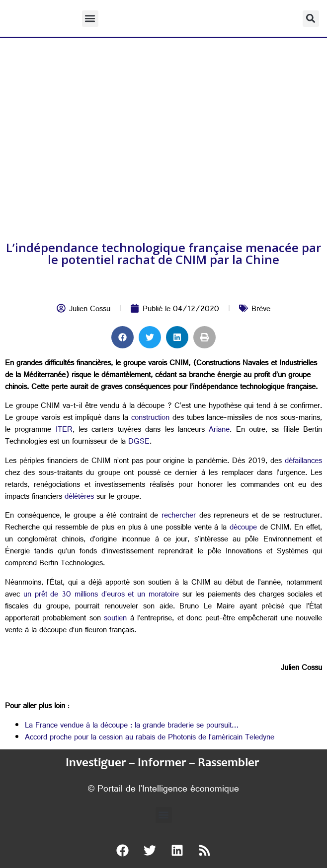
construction (149, 419)
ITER (62, 431)
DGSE (138, 442)
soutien (114, 619)
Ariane (217, 431)
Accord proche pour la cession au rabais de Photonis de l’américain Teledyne (150, 738)
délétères (78, 498)
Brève (261, 310)
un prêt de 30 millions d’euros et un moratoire (101, 595)
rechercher (177, 516)
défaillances (302, 462)
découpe (242, 528)
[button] (90, 19)
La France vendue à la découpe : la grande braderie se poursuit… (132, 726)
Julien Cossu (90, 310)
